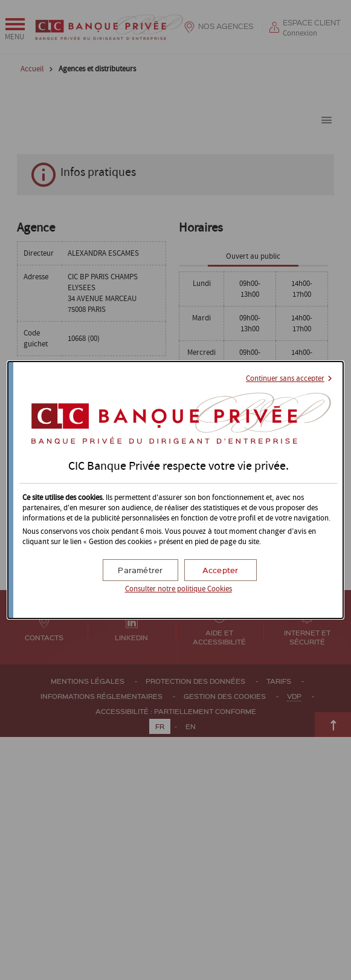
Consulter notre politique (179, 589)
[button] (221, 570)
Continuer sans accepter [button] (285, 379)
